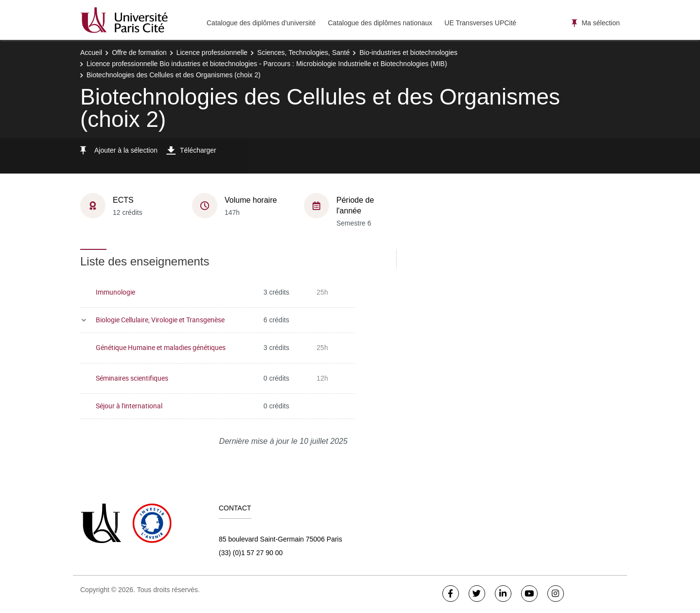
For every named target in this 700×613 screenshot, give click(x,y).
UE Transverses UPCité (480, 23)
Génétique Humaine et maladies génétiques (161, 347)
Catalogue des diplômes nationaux (380, 23)
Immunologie (115, 292)
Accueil (91, 53)
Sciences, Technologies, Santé (303, 53)
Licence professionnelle (212, 53)
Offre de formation (139, 53)
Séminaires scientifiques (132, 378)
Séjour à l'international (129, 406)
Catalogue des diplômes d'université (261, 23)
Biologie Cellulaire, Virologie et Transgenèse (160, 320)
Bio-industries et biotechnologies (408, 53)
